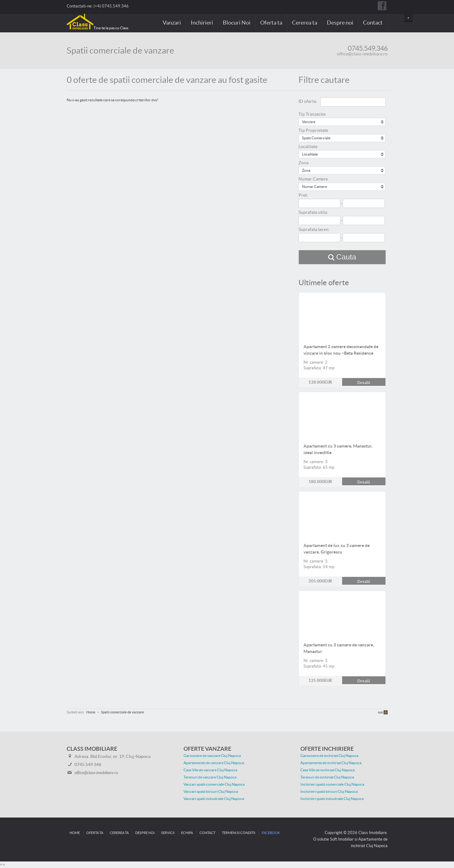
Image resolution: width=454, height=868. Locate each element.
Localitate (308, 147)
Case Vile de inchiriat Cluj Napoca (327, 770)
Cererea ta (305, 23)
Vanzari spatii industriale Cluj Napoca (214, 799)
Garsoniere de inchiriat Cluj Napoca (329, 756)
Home (75, 833)
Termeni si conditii (239, 833)
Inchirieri (202, 23)
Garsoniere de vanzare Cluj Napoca (212, 756)
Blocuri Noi (237, 23)
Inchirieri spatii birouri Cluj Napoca (329, 792)
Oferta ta (271, 23)
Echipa (187, 833)
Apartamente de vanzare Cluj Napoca (214, 763)
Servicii (168, 833)
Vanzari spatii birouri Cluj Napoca (211, 792)
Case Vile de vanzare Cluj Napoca (210, 770)
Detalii (342, 296)
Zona (303, 163)
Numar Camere (313, 179)
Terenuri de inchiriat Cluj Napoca (327, 777)
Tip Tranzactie (312, 114)
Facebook (271, 833)
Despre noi (340, 23)
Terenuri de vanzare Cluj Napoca (210, 777)
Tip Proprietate (313, 131)
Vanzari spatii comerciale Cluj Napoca (214, 784)
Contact (373, 23)
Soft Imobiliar (342, 839)
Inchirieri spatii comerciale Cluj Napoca (332, 784)
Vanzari (172, 23)
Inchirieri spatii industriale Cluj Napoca (332, 799)
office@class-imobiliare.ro (362, 54)
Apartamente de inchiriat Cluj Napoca (331, 763)
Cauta (346, 257)
